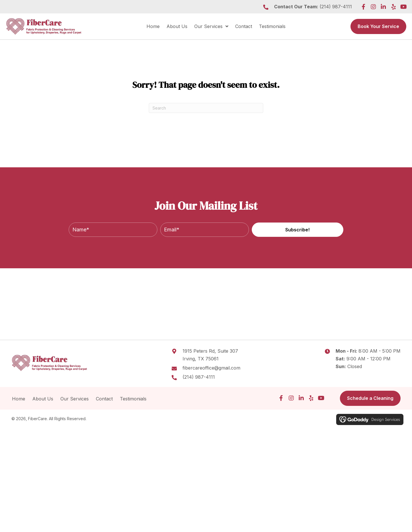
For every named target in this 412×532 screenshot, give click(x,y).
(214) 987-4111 (336, 7)
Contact (104, 399)
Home (19, 399)
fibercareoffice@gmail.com (211, 368)
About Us (43, 399)
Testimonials (134, 399)
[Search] (206, 108)
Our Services (75, 399)
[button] (363, 7)
